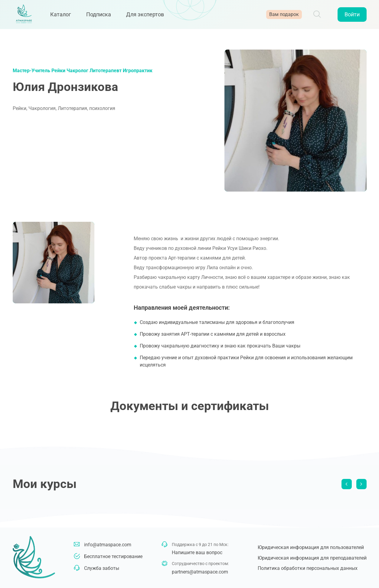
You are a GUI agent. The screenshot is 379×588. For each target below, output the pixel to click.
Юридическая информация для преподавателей (312, 558)
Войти (352, 16)
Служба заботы (102, 568)
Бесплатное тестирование (113, 556)
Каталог (64, 16)
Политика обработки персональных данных (308, 568)
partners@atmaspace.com (200, 572)
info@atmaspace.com (108, 545)
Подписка (102, 16)
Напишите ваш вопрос (197, 552)
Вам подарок (284, 16)
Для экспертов (148, 16)
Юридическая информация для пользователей (311, 547)
